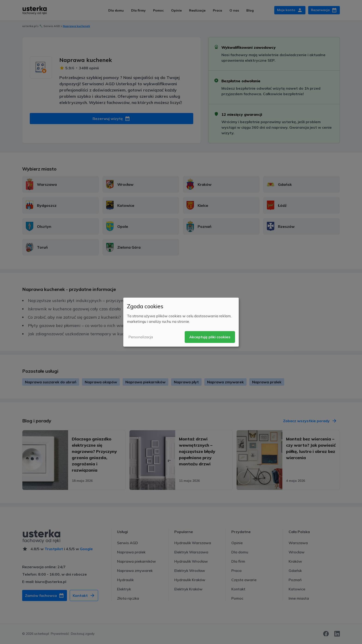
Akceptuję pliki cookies (210, 337)
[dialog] (181, 322)
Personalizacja (141, 337)
